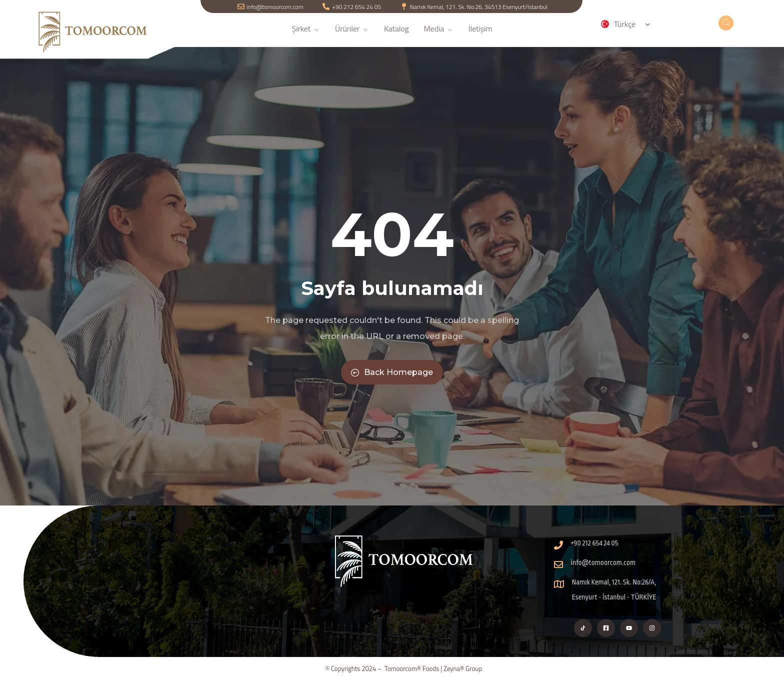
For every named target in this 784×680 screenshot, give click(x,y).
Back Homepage (392, 372)
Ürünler (352, 34)
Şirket (306, 34)
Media (439, 34)
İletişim (480, 34)
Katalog (396, 34)
